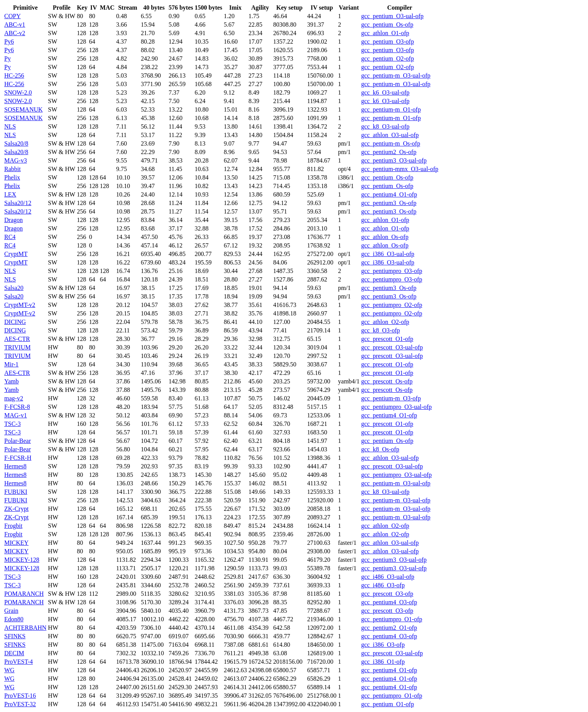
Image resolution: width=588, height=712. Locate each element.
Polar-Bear (18, 441)
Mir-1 (11, 364)
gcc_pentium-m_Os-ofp (391, 143)
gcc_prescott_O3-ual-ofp (392, 347)
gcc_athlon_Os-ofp (385, 237)
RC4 (10, 237)
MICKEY (16, 543)
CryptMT (16, 254)
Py (8, 58)
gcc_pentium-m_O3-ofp (391, 398)
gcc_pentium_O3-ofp (388, 42)
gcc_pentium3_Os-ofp (389, 203)
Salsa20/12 (18, 203)
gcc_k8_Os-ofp (380, 449)
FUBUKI (16, 492)
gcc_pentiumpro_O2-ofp (392, 305)
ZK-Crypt (16, 509)
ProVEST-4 (19, 662)
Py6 (9, 42)
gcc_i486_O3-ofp (383, 585)
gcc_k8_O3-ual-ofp (385, 126)
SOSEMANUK (24, 109)
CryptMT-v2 (20, 305)
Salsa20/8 (16, 143)
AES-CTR (17, 339)
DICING (15, 322)
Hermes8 (15, 466)
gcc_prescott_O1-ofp (387, 339)
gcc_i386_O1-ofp (383, 662)
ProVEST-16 (20, 696)
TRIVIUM (17, 347)
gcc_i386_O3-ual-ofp (388, 254)
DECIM (14, 653)
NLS (10, 126)
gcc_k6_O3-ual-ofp (385, 92)
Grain (11, 611)
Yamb (12, 381)
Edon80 (14, 619)
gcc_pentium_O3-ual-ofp (392, 16)
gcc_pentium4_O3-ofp (389, 602)
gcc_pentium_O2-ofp (388, 58)
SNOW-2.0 (18, 92)
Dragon (14, 220)
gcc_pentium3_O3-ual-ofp (394, 160)
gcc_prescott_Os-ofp (387, 381)
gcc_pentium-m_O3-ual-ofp (396, 75)
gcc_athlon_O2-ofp (385, 322)
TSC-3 (13, 424)
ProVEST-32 (20, 704)
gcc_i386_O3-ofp (383, 645)
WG (9, 670)
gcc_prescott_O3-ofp (387, 594)
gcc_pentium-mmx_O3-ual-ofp (400, 169)
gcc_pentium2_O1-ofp (389, 628)
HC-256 (14, 75)
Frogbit (13, 526)
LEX (10, 194)
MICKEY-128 (22, 560)
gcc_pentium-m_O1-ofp (391, 109)
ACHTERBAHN (25, 628)
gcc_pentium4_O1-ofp (389, 194)
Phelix (12, 177)
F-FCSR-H (18, 458)
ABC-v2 (15, 33)
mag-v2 (14, 398)
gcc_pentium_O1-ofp (388, 704)
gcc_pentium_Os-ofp (387, 25)
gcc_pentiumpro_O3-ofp (392, 271)
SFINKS (15, 636)
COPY (13, 16)
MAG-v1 (16, 415)
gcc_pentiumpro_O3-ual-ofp (396, 407)
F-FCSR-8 (17, 407)
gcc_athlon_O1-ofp (385, 33)
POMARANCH (24, 594)
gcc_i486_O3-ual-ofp (388, 577)
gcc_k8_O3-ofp (380, 330)
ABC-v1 (15, 25)
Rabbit (13, 169)
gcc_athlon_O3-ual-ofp (390, 135)
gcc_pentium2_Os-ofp (389, 152)
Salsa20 (14, 288)
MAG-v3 (16, 160)
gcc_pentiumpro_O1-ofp (392, 619)
